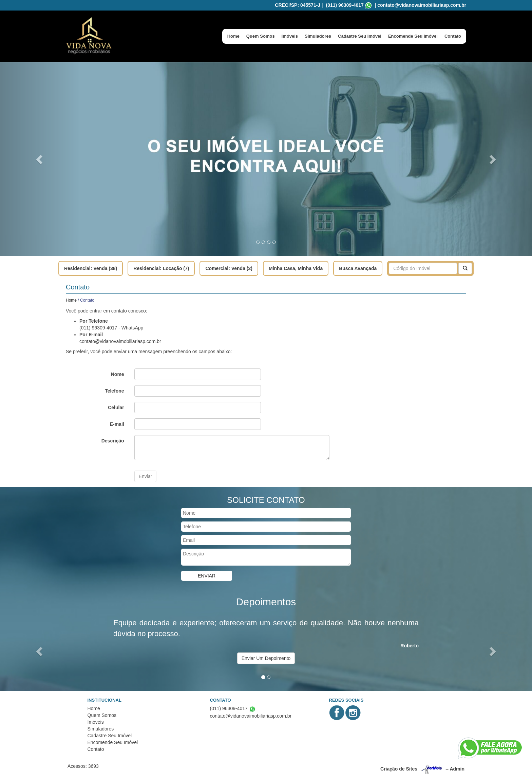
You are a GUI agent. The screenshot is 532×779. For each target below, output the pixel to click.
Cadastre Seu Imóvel (360, 36)
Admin (457, 769)
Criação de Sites (399, 769)
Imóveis (290, 36)
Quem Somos (261, 36)
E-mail (117, 424)
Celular (116, 407)
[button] (40, 159)
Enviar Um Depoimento (266, 658)
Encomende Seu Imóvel (413, 36)
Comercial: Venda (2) (229, 268)
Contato (453, 36)
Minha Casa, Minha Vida (296, 268)
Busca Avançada (358, 268)
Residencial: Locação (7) (161, 268)
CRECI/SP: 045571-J (298, 5)
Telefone (115, 391)
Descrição (113, 441)
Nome (118, 374)
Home (233, 36)
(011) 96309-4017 (345, 5)
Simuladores (318, 36)
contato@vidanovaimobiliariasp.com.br (422, 5)
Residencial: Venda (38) (91, 268)
